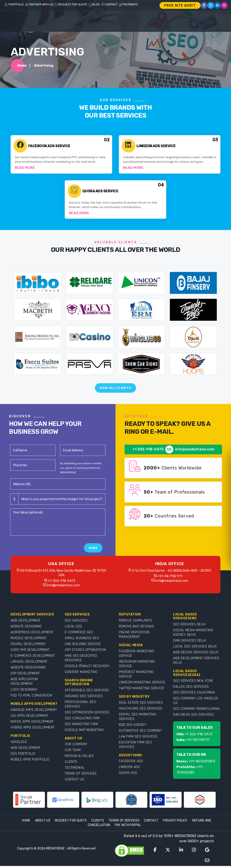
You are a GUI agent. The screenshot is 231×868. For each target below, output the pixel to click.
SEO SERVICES (76, 623)
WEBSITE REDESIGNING (28, 670)
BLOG (94, 4)
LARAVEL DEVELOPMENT (29, 664)
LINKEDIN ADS (129, 769)
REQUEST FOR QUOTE (71, 4)
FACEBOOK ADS (131, 763)
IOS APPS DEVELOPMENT (29, 718)
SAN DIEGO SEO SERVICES (193, 717)
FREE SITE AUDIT (180, 6)
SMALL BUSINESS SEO (82, 640)
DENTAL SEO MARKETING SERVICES (138, 719)
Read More (25, 169)
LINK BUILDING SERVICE (83, 646)
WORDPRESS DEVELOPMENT (32, 634)
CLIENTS (71, 764)
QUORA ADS (128, 775)
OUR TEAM (73, 752)
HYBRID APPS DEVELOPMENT (33, 730)
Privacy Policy (175, 823)
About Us (43, 823)
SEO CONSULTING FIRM (82, 720)
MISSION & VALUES (79, 758)
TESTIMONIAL (75, 770)
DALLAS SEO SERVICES (191, 689)
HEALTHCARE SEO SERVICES (141, 711)
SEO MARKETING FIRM (81, 726)
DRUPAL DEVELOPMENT (28, 646)
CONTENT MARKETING (81, 674)
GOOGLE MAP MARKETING (84, 732)
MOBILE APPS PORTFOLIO (30, 762)
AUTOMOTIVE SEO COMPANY (140, 733)
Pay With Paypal (128, 827)
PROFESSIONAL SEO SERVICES (80, 706)
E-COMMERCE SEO (79, 634)
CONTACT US (74, 781)
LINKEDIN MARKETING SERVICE (142, 684)
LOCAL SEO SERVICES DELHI (195, 649)
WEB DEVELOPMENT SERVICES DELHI (196, 663)
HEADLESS (19, 744)
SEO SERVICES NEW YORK (193, 683)
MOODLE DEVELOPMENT (29, 640)
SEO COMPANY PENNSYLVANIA (196, 711)
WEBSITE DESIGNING (26, 628)
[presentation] (44, 550)
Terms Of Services (124, 823)
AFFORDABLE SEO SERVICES (87, 692)
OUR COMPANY (76, 746)
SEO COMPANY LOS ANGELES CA (196, 703)
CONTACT (109, 4)
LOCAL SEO (74, 628)
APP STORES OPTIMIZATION (85, 652)
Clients (98, 823)
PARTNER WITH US (39, 4)
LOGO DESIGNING (24, 692)
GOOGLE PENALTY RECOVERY (87, 668)
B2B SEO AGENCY (133, 727)
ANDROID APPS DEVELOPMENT (34, 712)
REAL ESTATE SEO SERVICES (141, 705)
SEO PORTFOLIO (23, 756)
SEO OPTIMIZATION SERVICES (87, 714)
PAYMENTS (128, 4)
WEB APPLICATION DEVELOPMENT (24, 683)
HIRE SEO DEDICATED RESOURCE (81, 660)
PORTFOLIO (14, 4)
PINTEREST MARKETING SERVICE (136, 676)
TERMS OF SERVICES (81, 776)
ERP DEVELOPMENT (25, 675)
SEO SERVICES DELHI (189, 626)
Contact (151, 823)
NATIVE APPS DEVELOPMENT (32, 724)
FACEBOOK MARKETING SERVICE (136, 656)
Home (22, 66)
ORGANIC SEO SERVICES (84, 698)
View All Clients (116, 390)
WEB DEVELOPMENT (26, 623)
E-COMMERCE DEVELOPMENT (33, 658)
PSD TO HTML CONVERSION (31, 697)
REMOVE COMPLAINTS (136, 623)
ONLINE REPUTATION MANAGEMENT (134, 637)
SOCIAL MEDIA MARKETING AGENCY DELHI (193, 635)
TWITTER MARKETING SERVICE (142, 690)
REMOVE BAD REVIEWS (136, 628)
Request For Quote (71, 823)
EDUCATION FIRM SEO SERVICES (135, 747)
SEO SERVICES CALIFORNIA (194, 695)
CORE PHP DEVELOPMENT (30, 652)
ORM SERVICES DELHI (189, 643)
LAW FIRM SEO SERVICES (138, 739)
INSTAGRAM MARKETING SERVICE (137, 666)
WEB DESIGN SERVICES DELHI (196, 654)
